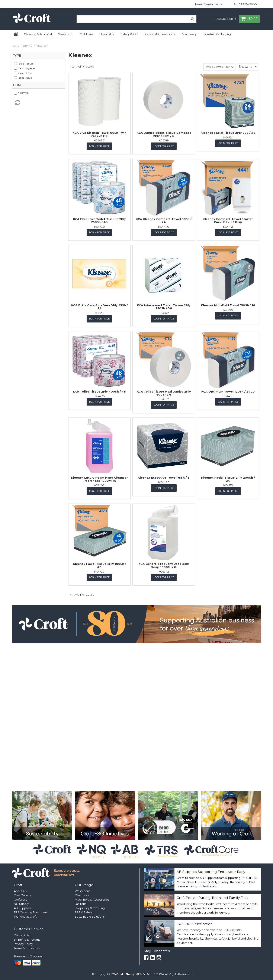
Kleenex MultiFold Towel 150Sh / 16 (228, 305)
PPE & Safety (84, 912)
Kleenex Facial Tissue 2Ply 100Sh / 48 (99, 565)
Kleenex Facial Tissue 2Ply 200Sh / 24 (228, 479)
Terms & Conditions (27, 948)
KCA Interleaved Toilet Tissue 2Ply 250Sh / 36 (164, 307)
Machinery (189, 34)
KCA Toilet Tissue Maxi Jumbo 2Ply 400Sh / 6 (164, 393)
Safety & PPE (129, 34)
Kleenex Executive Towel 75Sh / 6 (164, 477)
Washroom (66, 34)
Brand (28, 46)
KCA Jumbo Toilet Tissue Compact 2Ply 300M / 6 (164, 134)
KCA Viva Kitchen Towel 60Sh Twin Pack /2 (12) (99, 134)
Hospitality (107, 34)
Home (16, 34)
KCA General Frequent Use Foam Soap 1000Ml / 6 (164, 565)
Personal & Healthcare (160, 34)
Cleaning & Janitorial (38, 34)
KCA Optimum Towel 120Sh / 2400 (228, 391)
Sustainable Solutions (90, 916)
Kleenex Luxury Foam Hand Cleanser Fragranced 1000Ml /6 (99, 479)
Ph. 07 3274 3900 (245, 4)
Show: (243, 67)
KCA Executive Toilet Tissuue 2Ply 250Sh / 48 (99, 220)
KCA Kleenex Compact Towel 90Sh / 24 (164, 220)
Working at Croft (25, 916)
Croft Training (23, 895)
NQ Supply (21, 903)
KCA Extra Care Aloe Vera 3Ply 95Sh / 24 (99, 307)
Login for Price (99, 146)
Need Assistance (207, 4)
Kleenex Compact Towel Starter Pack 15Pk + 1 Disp (228, 220)
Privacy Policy (23, 943)
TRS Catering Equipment (31, 912)
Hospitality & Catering (90, 908)
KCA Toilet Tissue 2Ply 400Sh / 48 (99, 391)
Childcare (86, 34)
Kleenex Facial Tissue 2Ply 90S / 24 (228, 133)
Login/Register (225, 19)
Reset (38, 103)
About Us (20, 891)
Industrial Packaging (217, 34)
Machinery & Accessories (92, 899)
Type (17, 56)
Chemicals (82, 895)
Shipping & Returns (27, 939)
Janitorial (81, 903)
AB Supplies (22, 908)
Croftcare (21, 899)
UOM (17, 85)
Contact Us (22, 935)
